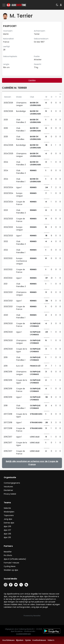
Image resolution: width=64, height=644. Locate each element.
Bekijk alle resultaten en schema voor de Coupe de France (32, 463)
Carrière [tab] (32, 80)
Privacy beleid (10, 494)
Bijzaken (20, 640)
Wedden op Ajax (11, 570)
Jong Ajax (8, 519)
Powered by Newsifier (32, 616)
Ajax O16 (7, 534)
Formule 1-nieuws (11, 563)
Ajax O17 (7, 530)
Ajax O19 (7, 526)
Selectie (7, 508)
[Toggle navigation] (4, 5)
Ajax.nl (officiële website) (15, 559)
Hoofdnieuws (8, 640)
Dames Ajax (9, 523)
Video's (51, 640)
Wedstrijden (9, 512)
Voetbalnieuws (39, 640)
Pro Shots (8, 555)
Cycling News (10, 566)
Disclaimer (8, 490)
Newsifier (8, 552)
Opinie (28, 640)
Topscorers (9, 515)
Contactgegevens (12, 483)
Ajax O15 (7, 537)
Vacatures (8, 487)
